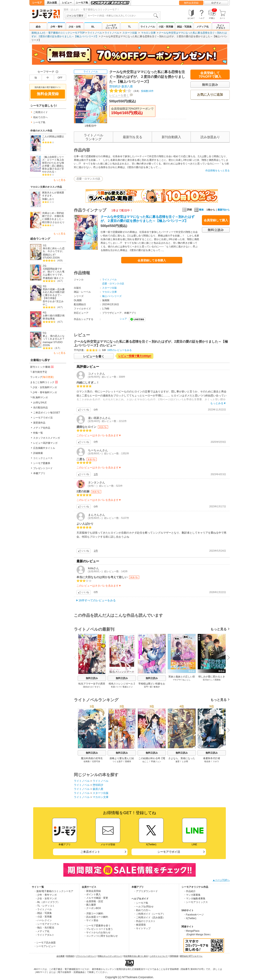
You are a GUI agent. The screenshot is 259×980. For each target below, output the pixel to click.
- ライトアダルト (45, 935)
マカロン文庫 (148, 33)
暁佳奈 (207, 761)
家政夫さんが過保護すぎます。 (53, 194)
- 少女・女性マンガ (46, 898)
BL (93, 27)
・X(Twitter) (190, 918)
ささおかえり (57, 222)
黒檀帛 (128, 761)
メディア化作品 (42, 428)
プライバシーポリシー (86, 956)
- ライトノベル (44, 909)
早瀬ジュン (156, 761)
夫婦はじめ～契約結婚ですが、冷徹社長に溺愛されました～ (53, 216)
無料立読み (92, 678)
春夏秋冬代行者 (212, 758)
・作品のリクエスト (144, 921)
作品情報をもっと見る (218, 171)
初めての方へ (40, 117)
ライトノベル (148, 27)
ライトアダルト (221, 27)
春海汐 (157, 687)
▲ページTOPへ (221, 880)
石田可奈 (96, 761)
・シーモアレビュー (45, 946)
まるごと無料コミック (44, 382)
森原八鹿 (127, 86)
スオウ (216, 761)
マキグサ (177, 680)
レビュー (67, 3)
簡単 (199, 210)
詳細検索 (38, 453)
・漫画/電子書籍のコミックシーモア (54, 891)
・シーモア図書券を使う (97, 926)
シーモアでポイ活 (43, 418)
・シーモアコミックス (196, 902)
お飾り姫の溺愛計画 (54, 316)
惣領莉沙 (115, 86)
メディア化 (203, 27)
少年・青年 (56, 27)
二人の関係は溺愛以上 (53, 138)
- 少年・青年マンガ (46, 895)
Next (227, 658)
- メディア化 (43, 931)
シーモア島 (82, 3)
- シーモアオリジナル (47, 924)
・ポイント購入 (92, 894)
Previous (76, 657)
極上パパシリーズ (112, 296)
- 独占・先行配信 (45, 928)
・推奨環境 (140, 925)
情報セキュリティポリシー (110, 956)
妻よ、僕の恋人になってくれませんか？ (54, 337)
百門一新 (148, 687)
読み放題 (52, 3)
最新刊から (224, 210)
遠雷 (177, 761)
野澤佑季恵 (49, 319)
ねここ (145, 761)
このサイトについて (159, 956)
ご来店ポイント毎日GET (47, 413)
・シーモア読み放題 (45, 943)
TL (130, 27)
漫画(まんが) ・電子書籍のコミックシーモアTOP (58, 33)
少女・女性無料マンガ (45, 387)
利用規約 (70, 956)
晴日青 (46, 222)
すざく (98, 687)
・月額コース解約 (93, 913)
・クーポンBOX (92, 908)
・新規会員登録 (92, 891)
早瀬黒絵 (48, 278)
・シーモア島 (141, 903)
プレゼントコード (43, 468)
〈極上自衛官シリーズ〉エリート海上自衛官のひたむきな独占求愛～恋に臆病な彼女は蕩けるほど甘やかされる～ (53, 164)
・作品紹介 (190, 891)
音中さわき (49, 301)
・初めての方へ (142, 910)
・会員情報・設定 (93, 901)
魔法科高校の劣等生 (92, 758)
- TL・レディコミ (45, 906)
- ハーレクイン (44, 920)
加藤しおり (48, 199)
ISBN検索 (174, 956)
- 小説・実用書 (44, 917)
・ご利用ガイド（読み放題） (149, 917)
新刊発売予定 (40, 372)
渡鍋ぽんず (49, 255)
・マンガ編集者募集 (194, 898)
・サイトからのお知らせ (97, 932)
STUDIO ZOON (51, 258)
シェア (123, 319)
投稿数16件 (131, 91)
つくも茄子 (118, 761)
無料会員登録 (191, 3)
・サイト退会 (91, 920)
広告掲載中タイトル (44, 448)
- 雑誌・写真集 (44, 913)
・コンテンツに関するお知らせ (101, 936)
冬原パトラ (116, 687)
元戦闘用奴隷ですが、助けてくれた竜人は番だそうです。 (54, 272)
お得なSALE (40, 403)
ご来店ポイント (90, 852)
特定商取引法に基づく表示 (136, 956)
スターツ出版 (130, 33)
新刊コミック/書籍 (42, 367)
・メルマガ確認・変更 (96, 898)
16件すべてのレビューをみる (97, 600)
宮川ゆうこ (208, 680)
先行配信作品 (40, 408)
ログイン (216, 3)
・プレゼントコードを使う (98, 929)
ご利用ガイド (40, 112)
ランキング (42, 377)
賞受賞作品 (39, 423)
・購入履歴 (90, 905)
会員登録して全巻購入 (152, 260)
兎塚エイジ (128, 687)
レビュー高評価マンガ (45, 443)
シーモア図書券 (42, 463)
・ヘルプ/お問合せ (144, 907)
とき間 (185, 761)
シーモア (37, 3)
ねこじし (187, 680)
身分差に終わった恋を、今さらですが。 (54, 250)
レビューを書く (119, 95)
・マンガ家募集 (192, 895)
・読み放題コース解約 (96, 917)
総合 (38, 27)
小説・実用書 (166, 27)
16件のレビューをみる (119, 350)
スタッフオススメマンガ (47, 438)
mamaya (47, 342)
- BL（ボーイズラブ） (48, 902)
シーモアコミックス (111, 27)
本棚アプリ (39, 473)
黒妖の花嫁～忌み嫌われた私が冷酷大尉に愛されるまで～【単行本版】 (54, 294)
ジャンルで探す (75, 16)
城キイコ (59, 278)
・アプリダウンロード (146, 891)
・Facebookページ (194, 915)
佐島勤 (87, 761)
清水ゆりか (88, 687)
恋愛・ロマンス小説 (88, 179)
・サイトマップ (142, 928)
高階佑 (218, 680)
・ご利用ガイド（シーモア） (149, 914)
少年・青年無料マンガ (45, 392)
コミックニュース (43, 458)
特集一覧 (38, 433)
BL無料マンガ (40, 397)
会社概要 (61, 956)
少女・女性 (75, 27)
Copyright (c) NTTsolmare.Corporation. (129, 977)
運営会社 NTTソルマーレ (191, 956)
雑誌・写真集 (184, 27)
